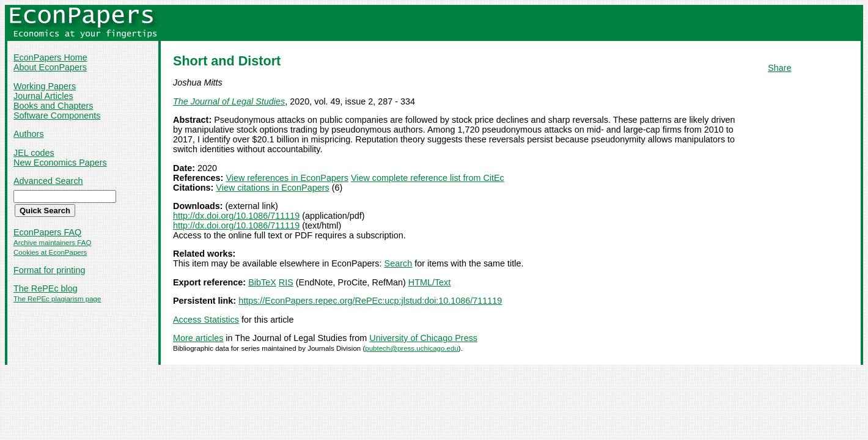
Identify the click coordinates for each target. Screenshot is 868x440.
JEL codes (34, 153)
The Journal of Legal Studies (229, 101)
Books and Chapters (53, 106)
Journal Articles (43, 96)
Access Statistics (206, 320)
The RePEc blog (46, 288)
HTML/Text (430, 282)
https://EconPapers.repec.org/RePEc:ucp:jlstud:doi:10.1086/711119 (370, 301)
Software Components (57, 116)
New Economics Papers (60, 163)
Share (779, 68)
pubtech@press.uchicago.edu (412, 348)
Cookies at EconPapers (50, 252)
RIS (286, 282)
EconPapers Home (50, 57)
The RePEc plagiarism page (57, 299)
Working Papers (45, 86)
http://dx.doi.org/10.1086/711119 (236, 216)
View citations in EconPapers (272, 188)
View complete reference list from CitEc (428, 178)
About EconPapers (50, 67)
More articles (198, 338)
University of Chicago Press (423, 338)
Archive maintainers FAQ (52, 243)
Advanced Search (48, 181)
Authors (29, 134)
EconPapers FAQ (47, 232)
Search (399, 263)
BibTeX (262, 282)
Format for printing (50, 270)
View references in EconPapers (287, 178)
